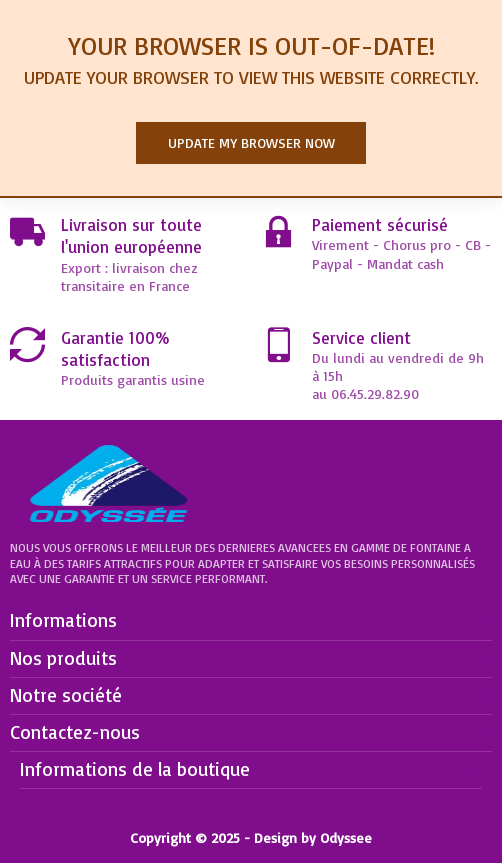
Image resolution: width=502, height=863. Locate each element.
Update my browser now (251, 142)
